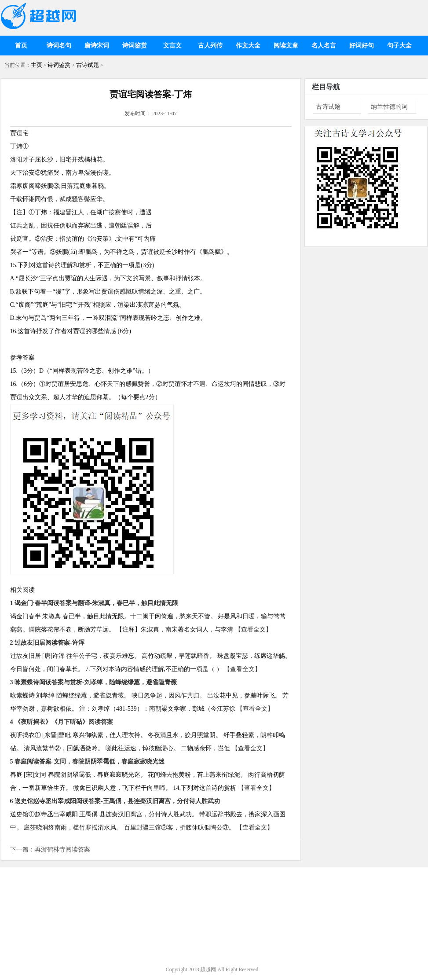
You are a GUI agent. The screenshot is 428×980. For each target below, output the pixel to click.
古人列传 (210, 46)
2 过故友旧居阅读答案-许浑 (47, 643)
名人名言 (324, 46)
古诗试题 (88, 65)
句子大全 (399, 46)
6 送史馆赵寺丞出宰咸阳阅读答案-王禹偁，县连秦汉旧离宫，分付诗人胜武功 (115, 801)
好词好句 (362, 46)
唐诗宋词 (97, 46)
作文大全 (248, 46)
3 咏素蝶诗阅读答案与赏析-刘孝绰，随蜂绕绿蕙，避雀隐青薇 (93, 682)
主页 (37, 65)
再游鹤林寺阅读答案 (62, 850)
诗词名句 (59, 46)
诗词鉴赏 (135, 46)
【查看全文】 (253, 629)
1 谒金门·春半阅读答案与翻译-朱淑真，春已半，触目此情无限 (94, 603)
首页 (21, 46)
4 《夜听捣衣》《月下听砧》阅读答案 (62, 722)
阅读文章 (286, 46)
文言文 (172, 46)
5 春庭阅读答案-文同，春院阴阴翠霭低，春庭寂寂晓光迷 (87, 762)
